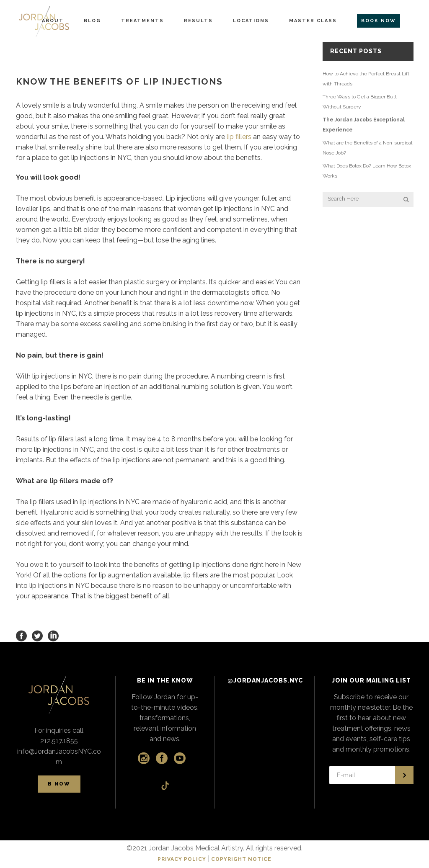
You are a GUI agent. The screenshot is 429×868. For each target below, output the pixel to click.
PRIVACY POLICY (182, 859)
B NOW (59, 784)
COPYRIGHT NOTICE (241, 859)
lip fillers (239, 137)
